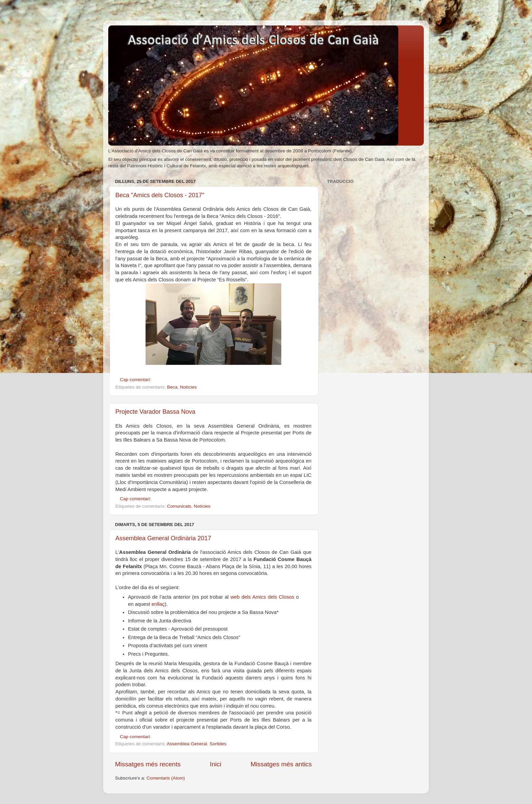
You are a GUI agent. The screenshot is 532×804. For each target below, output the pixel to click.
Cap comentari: (136, 380)
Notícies (188, 387)
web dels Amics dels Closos (262, 597)
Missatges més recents (148, 764)
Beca (172, 387)
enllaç (158, 604)
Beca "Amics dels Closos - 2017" (160, 195)
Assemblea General (187, 744)
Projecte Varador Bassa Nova (155, 412)
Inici (216, 764)
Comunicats (179, 506)
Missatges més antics (281, 764)
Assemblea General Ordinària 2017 (163, 538)
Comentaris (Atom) (166, 778)
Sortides (218, 744)
